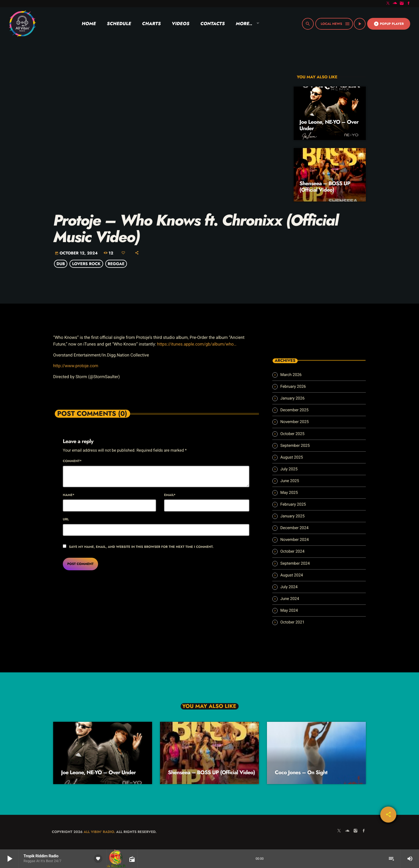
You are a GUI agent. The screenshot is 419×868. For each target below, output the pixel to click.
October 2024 (292, 551)
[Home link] (22, 24)
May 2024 (289, 610)
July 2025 (289, 469)
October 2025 (292, 434)
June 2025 (290, 481)
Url (66, 519)
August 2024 (292, 575)
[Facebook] (409, 4)
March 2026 (291, 375)
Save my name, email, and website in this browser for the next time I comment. (141, 547)
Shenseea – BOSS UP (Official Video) (325, 187)
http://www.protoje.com (76, 366)
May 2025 (289, 493)
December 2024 (294, 528)
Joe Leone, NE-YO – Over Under (329, 125)
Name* (69, 495)
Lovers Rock (86, 264)
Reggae (116, 264)
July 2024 (289, 587)
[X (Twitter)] (388, 4)
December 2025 (294, 410)
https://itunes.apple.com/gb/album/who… (197, 344)
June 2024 (290, 599)
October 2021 (292, 622)
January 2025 (292, 516)
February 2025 (293, 504)
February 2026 (293, 386)
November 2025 (294, 422)
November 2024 (294, 540)
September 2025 (295, 445)
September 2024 (295, 563)
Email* (170, 495)
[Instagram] (402, 4)
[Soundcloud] (395, 4)
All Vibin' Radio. (99, 832)
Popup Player (389, 24)
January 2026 (292, 398)
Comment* (72, 461)
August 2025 (292, 457)
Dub (61, 264)
